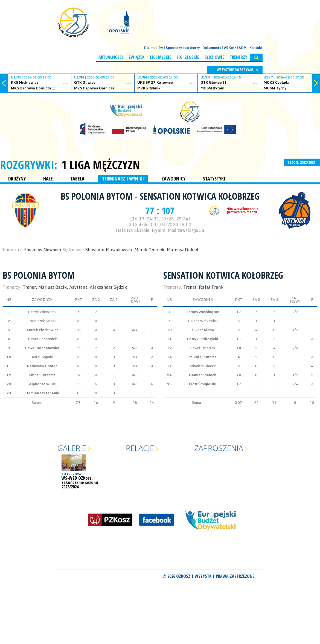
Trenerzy (238, 57)
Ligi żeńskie (188, 57)
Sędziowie (214, 57)
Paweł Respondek (42, 339)
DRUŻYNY (17, 179)
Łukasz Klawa (203, 330)
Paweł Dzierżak (203, 348)
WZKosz (230, 48)
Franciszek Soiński (42, 321)
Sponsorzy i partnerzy (183, 48)
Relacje (140, 448)
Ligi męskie (161, 57)
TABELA (77, 179)
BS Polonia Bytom (98, 196)
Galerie (72, 448)
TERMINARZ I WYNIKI (123, 179)
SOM (243, 48)
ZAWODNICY (173, 179)
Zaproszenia (219, 448)
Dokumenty (212, 48)
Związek (136, 57)
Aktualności (111, 57)
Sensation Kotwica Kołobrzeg (200, 196)
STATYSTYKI (214, 179)
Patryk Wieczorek (42, 312)
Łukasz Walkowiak (203, 321)
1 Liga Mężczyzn (101, 165)
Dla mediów (154, 48)
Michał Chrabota (42, 375)
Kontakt (256, 48)
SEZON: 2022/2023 (302, 162)
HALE (48, 179)
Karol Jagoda (42, 357)
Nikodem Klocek (203, 366)
